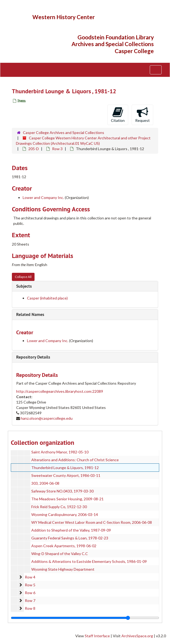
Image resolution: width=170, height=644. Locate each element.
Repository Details (33, 357)
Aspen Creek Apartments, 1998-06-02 (64, 546)
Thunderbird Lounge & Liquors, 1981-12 (65, 468)
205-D (34, 149)
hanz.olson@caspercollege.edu (47, 418)
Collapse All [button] (23, 277)
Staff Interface (97, 636)
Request (142, 115)
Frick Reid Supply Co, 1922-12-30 (59, 507)
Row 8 (30, 608)
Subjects (24, 286)
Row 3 (57, 149)
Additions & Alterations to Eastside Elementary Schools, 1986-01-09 (89, 561)
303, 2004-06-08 (45, 483)
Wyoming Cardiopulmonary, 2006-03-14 (65, 514)
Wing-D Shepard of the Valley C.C (60, 554)
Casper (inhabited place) (47, 298)
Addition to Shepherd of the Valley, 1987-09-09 (71, 530)
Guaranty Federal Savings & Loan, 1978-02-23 (70, 538)
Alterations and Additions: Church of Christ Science (75, 460)
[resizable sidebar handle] (85, 618)
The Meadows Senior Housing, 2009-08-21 (67, 499)
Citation (118, 115)
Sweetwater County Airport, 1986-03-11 (66, 475)
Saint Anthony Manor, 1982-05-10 (60, 452)
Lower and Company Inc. (43, 197)
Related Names (30, 314)
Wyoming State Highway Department (63, 569)
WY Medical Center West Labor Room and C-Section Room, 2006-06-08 (92, 522)
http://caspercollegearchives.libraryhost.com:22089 (60, 391)
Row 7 (30, 600)
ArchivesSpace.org (137, 636)
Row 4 (30, 577)
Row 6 (30, 593)
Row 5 (30, 585)
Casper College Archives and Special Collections (64, 132)
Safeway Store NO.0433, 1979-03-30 (62, 491)
